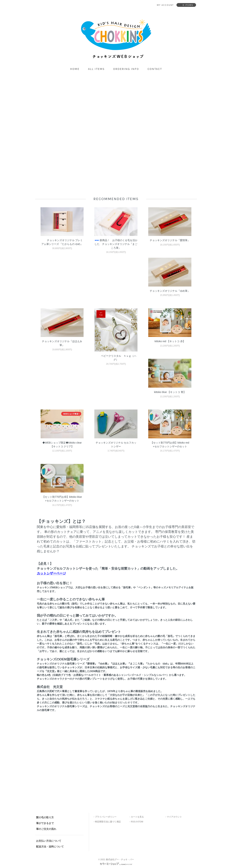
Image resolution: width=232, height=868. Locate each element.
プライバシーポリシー (106, 817)
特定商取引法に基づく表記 (108, 822)
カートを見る (137, 817)
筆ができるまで (45, 823)
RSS (133, 822)
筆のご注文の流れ (46, 829)
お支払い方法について (49, 841)
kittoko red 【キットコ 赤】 (170, 341)
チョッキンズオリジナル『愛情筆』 (170, 240)
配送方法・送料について (50, 847)
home (75, 69)
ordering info (126, 69)
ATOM (140, 822)
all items (96, 69)
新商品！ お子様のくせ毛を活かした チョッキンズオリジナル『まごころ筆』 (116, 244)
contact (155, 69)
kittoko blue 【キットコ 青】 (170, 392)
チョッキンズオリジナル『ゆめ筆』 (170, 291)
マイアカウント (174, 817)
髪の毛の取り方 (45, 817)
